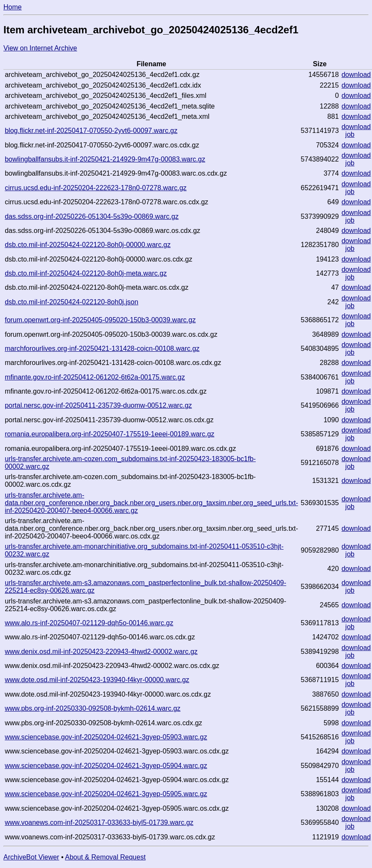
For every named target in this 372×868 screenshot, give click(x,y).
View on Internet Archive (40, 48)
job (350, 134)
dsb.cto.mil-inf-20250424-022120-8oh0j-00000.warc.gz (88, 245)
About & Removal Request (105, 857)
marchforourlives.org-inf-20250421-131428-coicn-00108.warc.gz (102, 349)
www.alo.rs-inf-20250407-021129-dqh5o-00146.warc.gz (89, 623)
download (356, 75)
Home (13, 7)
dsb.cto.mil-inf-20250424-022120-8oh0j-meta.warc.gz (86, 273)
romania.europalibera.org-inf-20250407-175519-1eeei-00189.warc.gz (109, 434)
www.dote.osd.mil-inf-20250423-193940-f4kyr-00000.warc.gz (97, 680)
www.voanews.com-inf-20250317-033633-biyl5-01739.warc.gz (99, 822)
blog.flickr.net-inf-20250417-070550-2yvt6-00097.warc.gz (91, 131)
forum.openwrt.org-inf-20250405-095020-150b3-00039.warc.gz (100, 320)
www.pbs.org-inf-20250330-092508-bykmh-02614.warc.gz (93, 708)
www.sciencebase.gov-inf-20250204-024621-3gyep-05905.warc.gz (106, 794)
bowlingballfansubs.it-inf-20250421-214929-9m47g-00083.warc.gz (105, 159)
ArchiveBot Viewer (31, 857)
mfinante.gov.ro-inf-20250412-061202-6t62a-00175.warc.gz (95, 377)
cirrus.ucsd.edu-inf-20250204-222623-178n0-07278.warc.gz (96, 188)
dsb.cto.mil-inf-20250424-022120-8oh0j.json (71, 302)
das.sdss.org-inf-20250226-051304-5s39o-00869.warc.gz (92, 216)
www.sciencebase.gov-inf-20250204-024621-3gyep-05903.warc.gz (106, 737)
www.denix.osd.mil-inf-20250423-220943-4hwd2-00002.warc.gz (101, 652)
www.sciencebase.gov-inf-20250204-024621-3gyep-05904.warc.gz (106, 766)
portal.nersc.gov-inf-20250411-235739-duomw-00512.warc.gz (98, 405)
